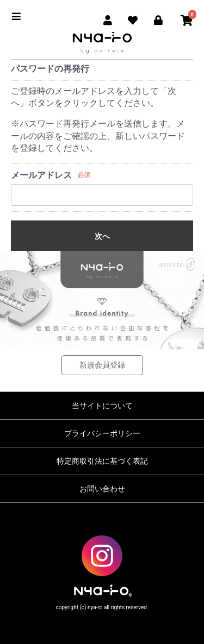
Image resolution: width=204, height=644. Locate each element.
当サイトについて (102, 406)
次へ (102, 236)
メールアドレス (41, 175)
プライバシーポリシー (102, 433)
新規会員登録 (102, 365)
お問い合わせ (102, 489)
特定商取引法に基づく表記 (102, 461)
